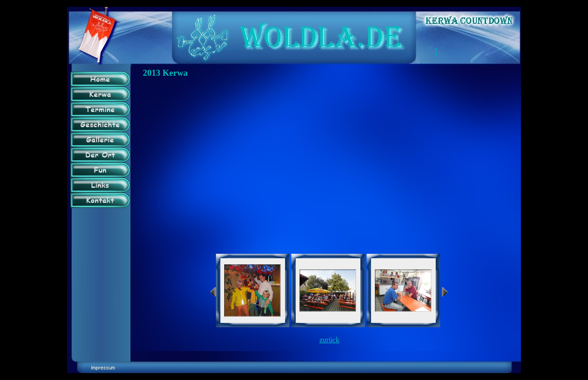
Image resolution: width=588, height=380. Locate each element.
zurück (329, 340)
